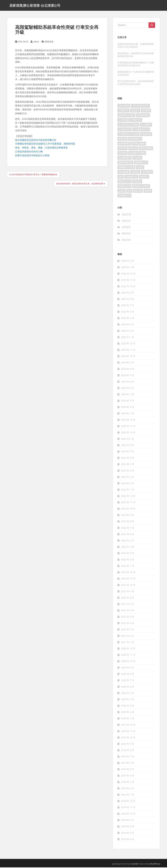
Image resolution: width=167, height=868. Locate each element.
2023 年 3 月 (128, 478)
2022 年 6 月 (128, 535)
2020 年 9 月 (128, 668)
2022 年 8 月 (128, 522)
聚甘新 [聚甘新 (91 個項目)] (121, 192)
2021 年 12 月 (128, 573)
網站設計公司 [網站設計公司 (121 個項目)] (124, 182)
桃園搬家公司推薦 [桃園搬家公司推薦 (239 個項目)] (126, 168)
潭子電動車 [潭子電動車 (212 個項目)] (147, 173)
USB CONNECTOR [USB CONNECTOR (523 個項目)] (140, 106)
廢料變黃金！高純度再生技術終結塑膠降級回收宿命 (136, 55)
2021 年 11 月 (128, 579)
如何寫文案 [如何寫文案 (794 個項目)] (146, 135)
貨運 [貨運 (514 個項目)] (129, 192)
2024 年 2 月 (128, 408)
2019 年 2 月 (128, 789)
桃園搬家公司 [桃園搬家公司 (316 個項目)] (141, 163)
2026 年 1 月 (128, 268)
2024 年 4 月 (128, 395)
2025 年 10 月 (128, 287)
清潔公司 (126, 221)
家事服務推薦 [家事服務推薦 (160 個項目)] (124, 144)
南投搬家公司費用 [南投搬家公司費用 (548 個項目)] (126, 116)
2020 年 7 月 (128, 681)
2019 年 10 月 (128, 738)
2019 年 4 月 (128, 776)
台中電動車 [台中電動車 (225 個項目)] (146, 125)
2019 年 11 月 (128, 732)
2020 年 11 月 (128, 656)
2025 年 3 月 (128, 332)
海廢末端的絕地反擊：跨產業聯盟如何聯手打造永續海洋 (136, 46)
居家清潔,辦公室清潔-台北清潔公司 (35, 6)
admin (36, 42)
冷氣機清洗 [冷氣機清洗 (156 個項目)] (123, 111)
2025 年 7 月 (128, 306)
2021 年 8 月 (128, 598)
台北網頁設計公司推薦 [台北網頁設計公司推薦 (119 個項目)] (128, 135)
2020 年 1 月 (128, 719)
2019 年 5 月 (128, 770)
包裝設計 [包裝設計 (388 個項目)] (135, 111)
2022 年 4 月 (128, 548)
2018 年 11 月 (128, 808)
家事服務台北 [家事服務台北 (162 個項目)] (135, 140)
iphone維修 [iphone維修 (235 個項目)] (124, 106)
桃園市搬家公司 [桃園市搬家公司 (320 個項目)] (125, 163)
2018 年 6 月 (128, 840)
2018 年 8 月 (128, 827)
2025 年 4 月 (128, 325)
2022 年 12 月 (128, 497)
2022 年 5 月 (128, 541)
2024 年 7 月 (128, 376)
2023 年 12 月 (128, 420)
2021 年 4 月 (128, 624)
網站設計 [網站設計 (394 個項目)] (144, 177)
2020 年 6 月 (128, 687)
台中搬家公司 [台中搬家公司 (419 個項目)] (135, 121)
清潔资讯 (126, 228)
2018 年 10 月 (128, 814)
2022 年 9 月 (128, 516)
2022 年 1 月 (128, 567)
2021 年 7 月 (128, 605)
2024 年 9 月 (128, 363)
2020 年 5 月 (128, 694)
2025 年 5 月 (128, 319)
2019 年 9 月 (128, 745)
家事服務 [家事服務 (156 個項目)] (122, 140)
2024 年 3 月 (128, 401)
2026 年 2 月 (128, 262)
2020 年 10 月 (128, 662)
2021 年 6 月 (128, 611)
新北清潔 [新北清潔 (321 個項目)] (137, 158)
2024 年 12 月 (128, 344)
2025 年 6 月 (128, 312)
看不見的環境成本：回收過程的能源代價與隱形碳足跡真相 (136, 83)
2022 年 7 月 (128, 529)
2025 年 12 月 (128, 274)
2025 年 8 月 (128, 300)
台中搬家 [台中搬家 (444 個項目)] (122, 121)
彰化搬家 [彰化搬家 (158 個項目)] (122, 154)
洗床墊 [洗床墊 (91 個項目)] (140, 168)
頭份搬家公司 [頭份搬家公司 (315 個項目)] (124, 196)
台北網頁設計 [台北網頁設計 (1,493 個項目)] (124, 130)
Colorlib (134, 865)
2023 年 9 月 (128, 440)
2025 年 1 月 (128, 338)
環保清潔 (49, 42)
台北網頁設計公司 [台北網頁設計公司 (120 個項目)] (141, 130)
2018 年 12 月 (128, 802)
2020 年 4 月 (128, 700)
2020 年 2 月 (128, 713)
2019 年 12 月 (128, 726)
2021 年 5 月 (128, 617)
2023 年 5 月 (128, 465)
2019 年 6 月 (128, 764)
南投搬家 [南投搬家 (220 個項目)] (146, 111)
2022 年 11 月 (128, 503)
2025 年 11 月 (128, 281)
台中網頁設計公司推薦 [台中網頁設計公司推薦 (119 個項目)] (128, 125)
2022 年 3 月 (128, 554)
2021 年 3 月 (128, 630)
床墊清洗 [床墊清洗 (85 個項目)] (122, 149)
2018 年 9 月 (128, 821)
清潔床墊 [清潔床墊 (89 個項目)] (135, 173)
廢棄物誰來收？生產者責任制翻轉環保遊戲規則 (136, 74)
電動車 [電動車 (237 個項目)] (148, 192)
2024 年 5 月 (128, 389)
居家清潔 (126, 215)
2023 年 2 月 (128, 484)
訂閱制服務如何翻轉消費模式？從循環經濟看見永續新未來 (136, 65)
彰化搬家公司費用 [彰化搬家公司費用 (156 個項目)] (137, 154)
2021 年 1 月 (128, 643)
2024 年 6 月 (128, 382)
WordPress (155, 865)
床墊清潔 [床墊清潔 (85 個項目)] (133, 149)
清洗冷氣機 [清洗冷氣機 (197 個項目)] (123, 173)
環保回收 (126, 234)
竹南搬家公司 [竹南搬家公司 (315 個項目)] (131, 177)
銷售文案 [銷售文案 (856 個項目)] (138, 192)
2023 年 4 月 (128, 471)
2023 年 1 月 (128, 490)
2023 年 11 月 (128, 427)
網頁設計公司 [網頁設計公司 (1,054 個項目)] (124, 187)
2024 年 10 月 (128, 357)
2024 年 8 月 (128, 370)
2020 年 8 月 (128, 675)
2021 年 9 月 (128, 592)
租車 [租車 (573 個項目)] (121, 177)
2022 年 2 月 (128, 560)
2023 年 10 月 (128, 433)
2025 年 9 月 (128, 293)
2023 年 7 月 (128, 452)
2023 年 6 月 (128, 459)
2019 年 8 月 (128, 751)
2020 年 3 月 (128, 706)
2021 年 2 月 (128, 637)
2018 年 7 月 (128, 834)
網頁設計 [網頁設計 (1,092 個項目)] (137, 182)
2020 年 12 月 (128, 649)
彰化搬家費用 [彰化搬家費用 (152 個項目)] (124, 158)
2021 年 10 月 (128, 586)
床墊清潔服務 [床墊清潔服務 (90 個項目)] (146, 149)
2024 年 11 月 (128, 351)
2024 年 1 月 (128, 414)
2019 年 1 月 (128, 795)
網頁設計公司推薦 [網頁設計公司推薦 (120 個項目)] (141, 187)
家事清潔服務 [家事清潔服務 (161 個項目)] (139, 144)
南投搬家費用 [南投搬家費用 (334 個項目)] (143, 116)
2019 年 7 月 (128, 757)
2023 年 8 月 (128, 446)
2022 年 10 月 (128, 509)
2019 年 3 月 (128, 783)
